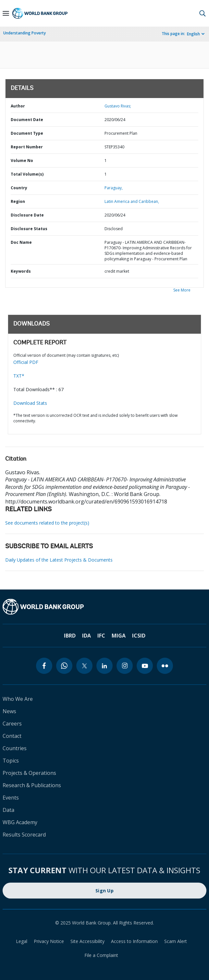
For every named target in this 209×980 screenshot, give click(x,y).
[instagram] (125, 666)
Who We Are (18, 699)
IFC (101, 636)
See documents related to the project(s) (47, 523)
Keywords (21, 271)
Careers (12, 724)
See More (182, 290)
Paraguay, (114, 188)
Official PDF (26, 362)
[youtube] (145, 666)
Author (18, 106)
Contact (12, 736)
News (9, 711)
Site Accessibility (87, 941)
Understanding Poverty (25, 33)
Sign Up (104, 891)
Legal (22, 941)
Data (8, 810)
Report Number (27, 147)
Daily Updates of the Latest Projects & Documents (59, 560)
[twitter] (84, 666)
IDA (86, 636)
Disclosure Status (29, 229)
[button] (203, 13)
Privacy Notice (49, 941)
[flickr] (165, 666)
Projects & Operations (29, 773)
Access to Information (134, 941)
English (193, 34)
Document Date (27, 120)
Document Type (27, 133)
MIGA (119, 636)
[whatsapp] (64, 666)
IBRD (70, 636)
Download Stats (30, 403)
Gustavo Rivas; (118, 106)
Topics (11, 761)
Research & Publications (32, 785)
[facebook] (44, 666)
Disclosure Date (27, 215)
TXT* (19, 376)
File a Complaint (101, 955)
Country (19, 188)
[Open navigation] (6, 13)
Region (18, 201)
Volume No (22, 161)
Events (11, 798)
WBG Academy (20, 822)
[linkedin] (104, 666)
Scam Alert (176, 941)
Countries (15, 748)
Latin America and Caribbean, (132, 201)
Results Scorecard (24, 835)
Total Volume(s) (27, 174)
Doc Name (21, 242)
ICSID (139, 636)
